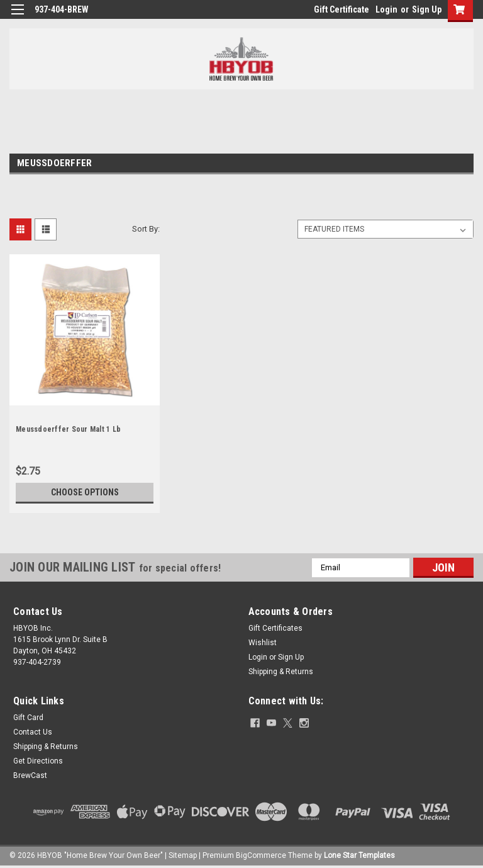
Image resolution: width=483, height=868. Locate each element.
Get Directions (38, 761)
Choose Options (85, 492)
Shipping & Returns (281, 672)
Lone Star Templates (359, 855)
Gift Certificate (341, 9)
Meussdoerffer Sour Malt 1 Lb (68, 429)
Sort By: (146, 229)
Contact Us (33, 732)
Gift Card (28, 718)
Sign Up (427, 9)
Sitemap (183, 855)
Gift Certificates (275, 628)
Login (386, 9)
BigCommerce (261, 855)
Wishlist (263, 643)
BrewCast (30, 775)
